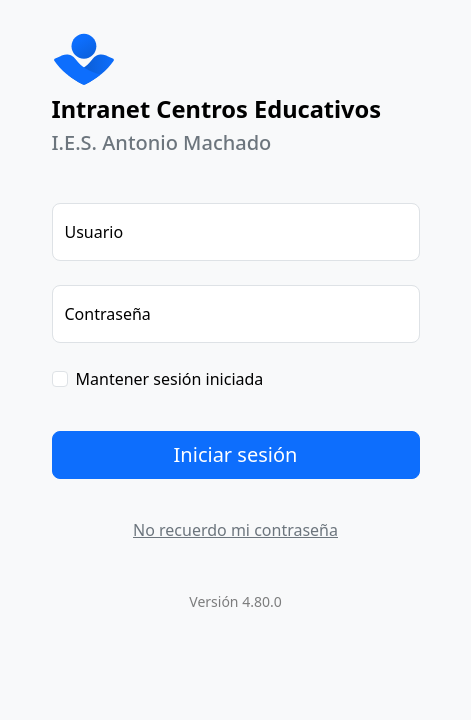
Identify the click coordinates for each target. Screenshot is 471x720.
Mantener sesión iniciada (170, 379)
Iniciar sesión (236, 454)
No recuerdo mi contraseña (235, 530)
